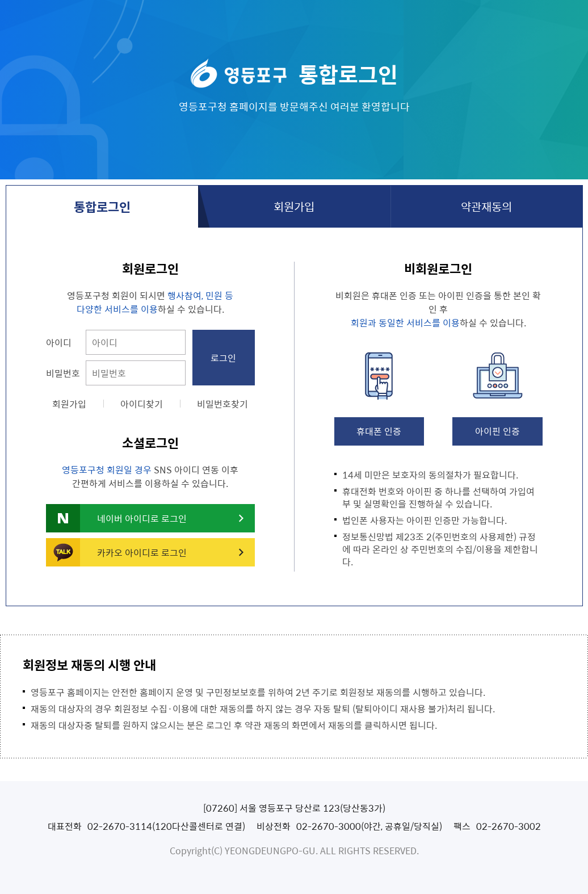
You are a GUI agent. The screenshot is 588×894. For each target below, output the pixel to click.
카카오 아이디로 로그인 (142, 552)
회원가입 (294, 206)
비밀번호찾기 (222, 404)
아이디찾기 (142, 404)
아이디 (59, 342)
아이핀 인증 (497, 431)
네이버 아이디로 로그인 (142, 518)
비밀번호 (63, 373)
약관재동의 (486, 206)
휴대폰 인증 (379, 431)
